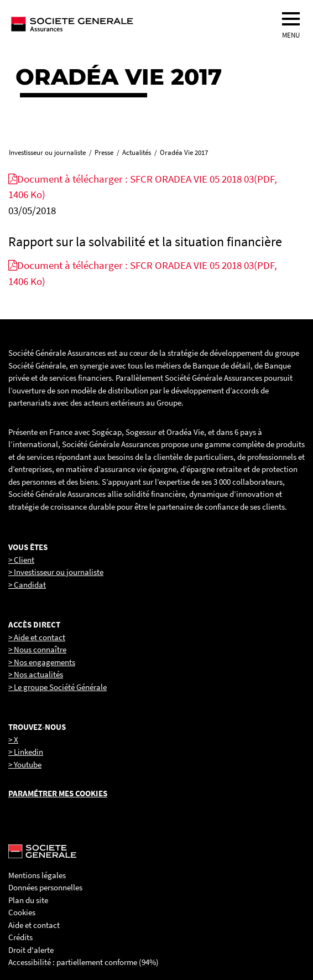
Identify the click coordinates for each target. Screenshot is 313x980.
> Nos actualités (36, 674)
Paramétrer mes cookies (58, 793)
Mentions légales (37, 875)
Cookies (22, 912)
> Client (21, 560)
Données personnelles (45, 887)
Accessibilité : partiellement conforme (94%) (84, 962)
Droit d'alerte (31, 950)
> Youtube (25, 764)
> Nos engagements (42, 662)
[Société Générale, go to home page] (108, 24)
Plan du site (28, 900)
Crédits (20, 937)
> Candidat (27, 585)
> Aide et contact (37, 637)
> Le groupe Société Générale (58, 687)
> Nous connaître (37, 649)
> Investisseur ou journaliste (56, 572)
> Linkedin (26, 752)
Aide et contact (34, 925)
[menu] (291, 19)
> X (13, 740)
